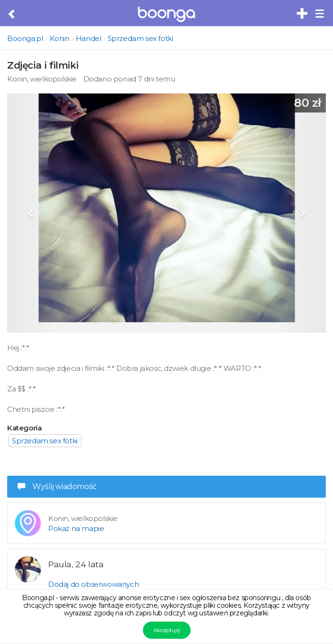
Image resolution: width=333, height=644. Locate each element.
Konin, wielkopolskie (42, 79)
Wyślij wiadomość (57, 486)
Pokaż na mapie (76, 528)
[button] (31, 213)
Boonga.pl (25, 38)
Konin (60, 38)
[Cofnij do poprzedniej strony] (12, 14)
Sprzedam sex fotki (141, 38)
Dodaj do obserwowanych (93, 584)
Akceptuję (166, 630)
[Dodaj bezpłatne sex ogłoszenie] (303, 14)
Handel (89, 38)
